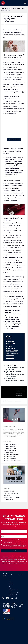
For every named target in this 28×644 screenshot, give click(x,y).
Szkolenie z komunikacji (10, 457)
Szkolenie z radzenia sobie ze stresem (12, 461)
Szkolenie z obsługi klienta (10, 459)
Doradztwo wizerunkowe (10, 491)
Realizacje (11, 583)
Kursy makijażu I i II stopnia (10, 450)
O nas (10, 579)
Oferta (10, 581)
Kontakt (10, 591)
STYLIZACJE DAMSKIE (20, 391)
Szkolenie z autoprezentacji (10, 448)
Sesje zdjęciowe (8, 495)
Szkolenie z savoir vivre (9, 453)
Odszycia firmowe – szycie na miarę (12, 497)
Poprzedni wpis (19, 393)
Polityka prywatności (13, 595)
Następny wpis (19, 395)
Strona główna (5, 8)
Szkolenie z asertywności (10, 446)
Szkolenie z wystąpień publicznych (12, 444)
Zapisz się (10, 357)
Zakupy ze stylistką (9, 499)
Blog (10, 8)
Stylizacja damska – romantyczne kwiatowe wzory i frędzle (15, 380)
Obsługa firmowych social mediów (12, 493)
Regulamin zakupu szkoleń (14, 593)
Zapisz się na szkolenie (13, 589)
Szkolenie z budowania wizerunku (12, 455)
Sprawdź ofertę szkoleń (14, 139)
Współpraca (11, 585)
